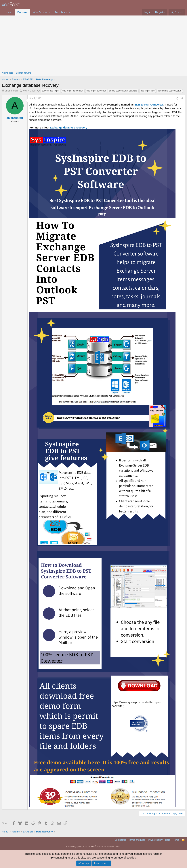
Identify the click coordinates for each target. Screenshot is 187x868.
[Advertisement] (93, 43)
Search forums (24, 73)
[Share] (177, 98)
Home (8, 12)
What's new (40, 12)
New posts (7, 73)
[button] (50, 12)
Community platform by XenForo (93, 846)
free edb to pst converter (170, 91)
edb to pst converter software (123, 91)
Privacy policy (155, 840)
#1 (182, 98)
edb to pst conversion (73, 91)
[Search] (177, 12)
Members (61, 12)
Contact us (120, 840)
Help (168, 840)
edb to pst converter (96, 91)
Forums (22, 12)
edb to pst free (148, 91)
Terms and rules (137, 840)
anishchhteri (11, 91)
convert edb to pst (50, 91)
